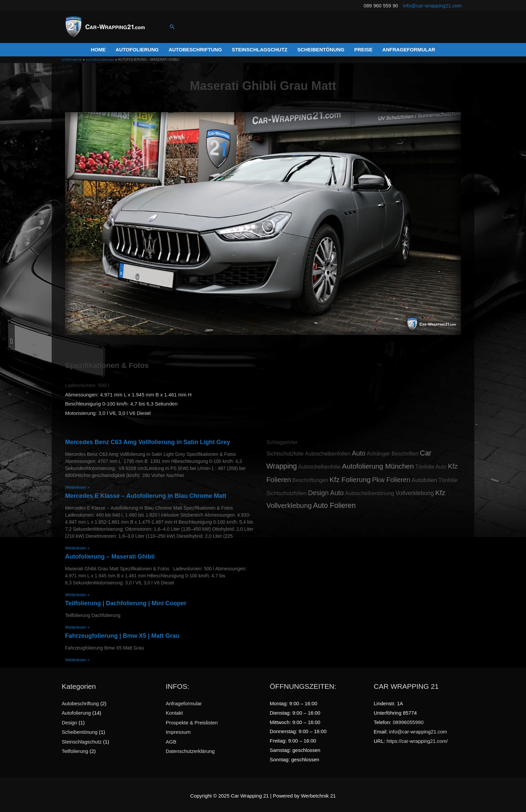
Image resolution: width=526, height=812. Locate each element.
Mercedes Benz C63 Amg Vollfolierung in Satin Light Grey (148, 440)
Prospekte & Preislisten (192, 720)
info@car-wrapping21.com (432, 5)
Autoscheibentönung (370, 491)
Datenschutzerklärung (190, 748)
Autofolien (424, 479)
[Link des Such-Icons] (172, 27)
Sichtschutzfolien (286, 491)
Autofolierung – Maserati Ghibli (110, 555)
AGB (171, 739)
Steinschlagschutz (82, 739)
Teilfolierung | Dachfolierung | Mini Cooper (126, 602)
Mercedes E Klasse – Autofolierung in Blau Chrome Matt (146, 494)
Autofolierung (76, 711)
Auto (359, 451)
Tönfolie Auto (431, 465)
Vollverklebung (415, 491)
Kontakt (174, 711)
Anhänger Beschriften (392, 452)
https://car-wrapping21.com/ (417, 739)
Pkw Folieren (391, 478)
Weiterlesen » (77, 486)
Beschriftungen (310, 479)
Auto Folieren (334, 504)
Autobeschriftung (81, 702)
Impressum (178, 730)
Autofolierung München (378, 464)
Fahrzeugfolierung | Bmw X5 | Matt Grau (122, 634)
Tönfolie (448, 479)
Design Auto (326, 491)
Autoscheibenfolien (328, 452)
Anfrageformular (184, 702)
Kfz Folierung (350, 478)
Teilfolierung (75, 748)
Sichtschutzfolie (285, 452)
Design (70, 720)
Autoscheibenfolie (319, 465)
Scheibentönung (80, 730)
